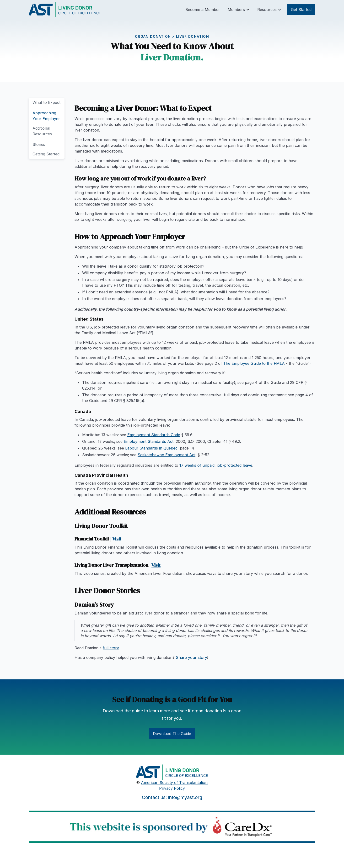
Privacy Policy (172, 788)
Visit (117, 539)
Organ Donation (153, 36)
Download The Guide (172, 734)
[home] (65, 10)
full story (111, 648)
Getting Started (46, 154)
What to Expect (46, 102)
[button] (239, 10)
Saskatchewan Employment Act (167, 455)
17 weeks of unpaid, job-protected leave (216, 465)
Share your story (191, 657)
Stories (39, 144)
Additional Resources (42, 131)
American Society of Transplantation (174, 783)
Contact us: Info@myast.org (172, 797)
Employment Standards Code (154, 435)
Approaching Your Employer (46, 116)
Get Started (301, 10)
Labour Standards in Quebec (151, 448)
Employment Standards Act (149, 441)
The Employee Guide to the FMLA (254, 363)
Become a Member (203, 10)
